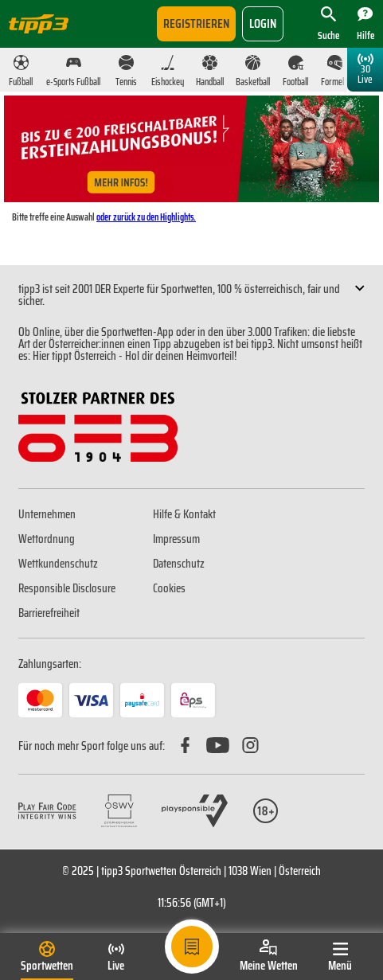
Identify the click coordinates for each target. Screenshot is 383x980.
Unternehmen (47, 514)
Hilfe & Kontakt (184, 514)
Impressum (176, 539)
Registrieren (196, 23)
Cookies (169, 588)
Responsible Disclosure (67, 588)
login (263, 23)
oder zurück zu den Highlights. (146, 217)
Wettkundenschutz (58, 564)
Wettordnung (47, 539)
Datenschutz (179, 564)
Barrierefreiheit (49, 613)
